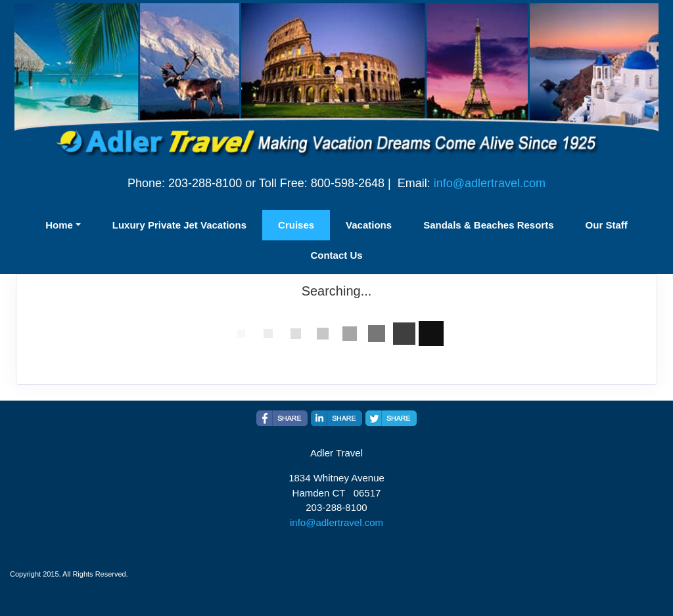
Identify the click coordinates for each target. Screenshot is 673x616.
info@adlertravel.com (490, 183)
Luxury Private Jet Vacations (179, 225)
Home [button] (59, 225)
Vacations (369, 225)
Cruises (296, 225)
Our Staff (607, 225)
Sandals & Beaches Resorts (488, 225)
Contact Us (336, 255)
